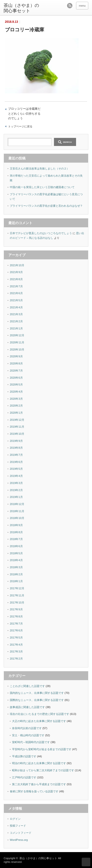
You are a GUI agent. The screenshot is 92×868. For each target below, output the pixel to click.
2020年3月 (16, 399)
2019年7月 (16, 455)
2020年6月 (16, 378)
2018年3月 (16, 567)
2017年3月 (16, 651)
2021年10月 (17, 265)
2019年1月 (16, 497)
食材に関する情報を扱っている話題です (34, 791)
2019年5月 (16, 469)
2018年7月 (16, 539)
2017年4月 (16, 645)
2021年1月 (16, 328)
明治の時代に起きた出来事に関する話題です (39, 763)
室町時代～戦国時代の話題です (31, 742)
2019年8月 (16, 448)
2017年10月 (17, 603)
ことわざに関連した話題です (27, 686)
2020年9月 (16, 356)
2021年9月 (16, 272)
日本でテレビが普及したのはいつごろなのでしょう (41, 233)
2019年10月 (17, 434)
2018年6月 (16, 546)
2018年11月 (17, 511)
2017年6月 (16, 630)
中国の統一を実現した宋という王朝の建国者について (42, 187)
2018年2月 (16, 574)
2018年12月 (17, 504)
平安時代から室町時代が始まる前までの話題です (42, 749)
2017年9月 (16, 609)
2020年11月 (17, 342)
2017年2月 (16, 659)
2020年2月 (16, 406)
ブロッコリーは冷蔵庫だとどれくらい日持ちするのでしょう (24, 114)
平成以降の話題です (24, 756)
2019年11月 (17, 427)
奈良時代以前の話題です (27, 728)
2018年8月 (16, 532)
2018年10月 (17, 518)
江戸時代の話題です (24, 777)
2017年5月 (16, 638)
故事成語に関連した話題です (27, 707)
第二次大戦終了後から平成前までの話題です (39, 784)
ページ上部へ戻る (86, 862)
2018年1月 (16, 581)
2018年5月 (16, 553)
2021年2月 (16, 321)
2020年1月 (16, 413)
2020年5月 (16, 385)
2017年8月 (16, 616)
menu (82, 6)
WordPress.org (19, 840)
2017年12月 (17, 588)
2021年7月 (16, 286)
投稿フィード (18, 826)
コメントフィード (21, 833)
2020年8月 (16, 363)
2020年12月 (17, 335)
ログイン (15, 819)
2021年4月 (16, 307)
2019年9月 (16, 441)
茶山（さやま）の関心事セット (21, 8)
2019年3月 (16, 483)
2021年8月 (16, 279)
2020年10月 (17, 350)
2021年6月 (16, 293)
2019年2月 (16, 490)
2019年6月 (16, 462)
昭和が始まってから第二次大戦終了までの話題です (43, 770)
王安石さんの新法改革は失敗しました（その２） (39, 169)
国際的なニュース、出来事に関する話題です (37, 700)
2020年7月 (16, 371)
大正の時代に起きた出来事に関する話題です (39, 721)
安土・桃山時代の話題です (28, 735)
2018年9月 (16, 525)
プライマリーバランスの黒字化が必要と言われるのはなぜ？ (46, 206)
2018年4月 (16, 560)
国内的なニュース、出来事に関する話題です (37, 693)
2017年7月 (16, 624)
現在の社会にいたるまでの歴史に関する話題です (39, 714)
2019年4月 (16, 476)
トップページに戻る (20, 126)
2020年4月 (16, 392)
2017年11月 (17, 595)
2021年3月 (16, 314)
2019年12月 (17, 420)
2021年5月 (16, 300)
